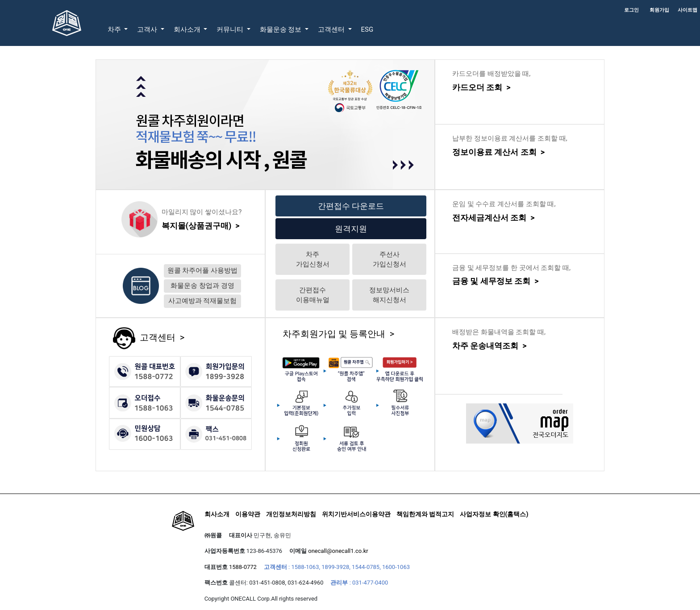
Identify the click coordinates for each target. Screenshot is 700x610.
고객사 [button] (148, 29)
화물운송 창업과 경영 (202, 286)
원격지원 (351, 229)
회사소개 (217, 514)
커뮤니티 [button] (231, 29)
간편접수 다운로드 (351, 206)
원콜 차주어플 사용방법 (202, 270)
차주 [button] (115, 29)
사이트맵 (687, 10)
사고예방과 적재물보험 (203, 301)
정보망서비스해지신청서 (389, 295)
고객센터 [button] (332, 29)
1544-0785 (366, 567)
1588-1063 (305, 567)
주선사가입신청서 (390, 259)
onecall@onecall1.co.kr (338, 551)
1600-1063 (396, 567)
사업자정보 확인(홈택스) (494, 514)
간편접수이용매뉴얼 (313, 295)
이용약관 (248, 514)
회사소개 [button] (188, 29)
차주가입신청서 (313, 259)
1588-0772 (243, 567)
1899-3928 (335, 567)
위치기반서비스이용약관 (356, 514)
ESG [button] (367, 29)
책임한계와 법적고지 (425, 514)
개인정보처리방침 (291, 514)
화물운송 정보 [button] (281, 29)
